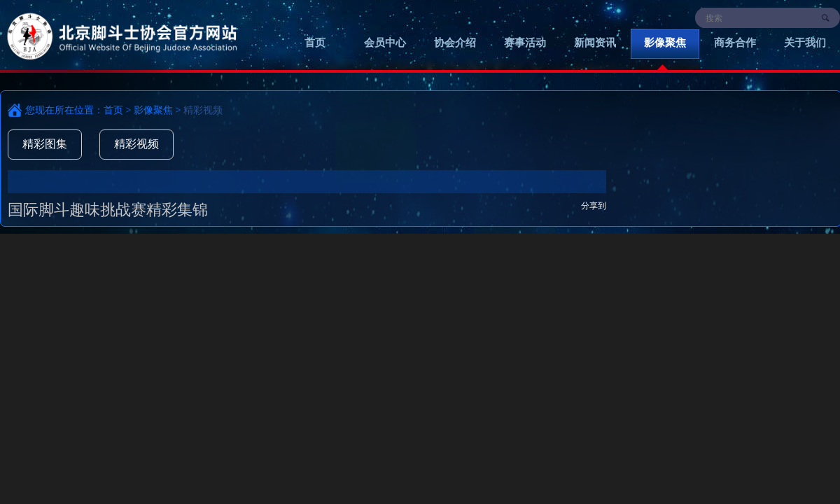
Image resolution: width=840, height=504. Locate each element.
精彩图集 (45, 144)
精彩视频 (136, 144)
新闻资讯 (595, 43)
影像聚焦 (665, 43)
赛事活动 (525, 43)
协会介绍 (455, 43)
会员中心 (385, 43)
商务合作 (735, 43)
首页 (315, 43)
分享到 (594, 206)
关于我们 (805, 43)
